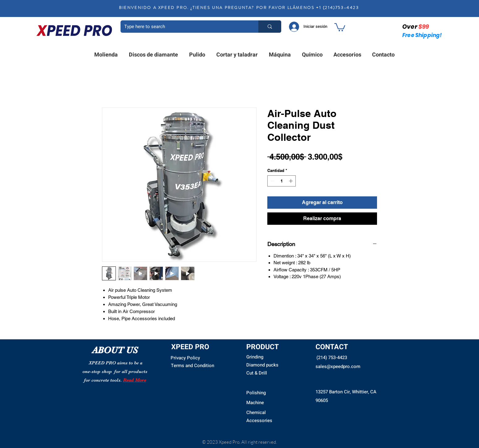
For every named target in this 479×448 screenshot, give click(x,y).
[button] (340, 27)
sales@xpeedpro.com (338, 366)
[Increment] (291, 181)
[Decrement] (272, 181)
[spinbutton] (282, 181)
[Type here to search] (185, 27)
